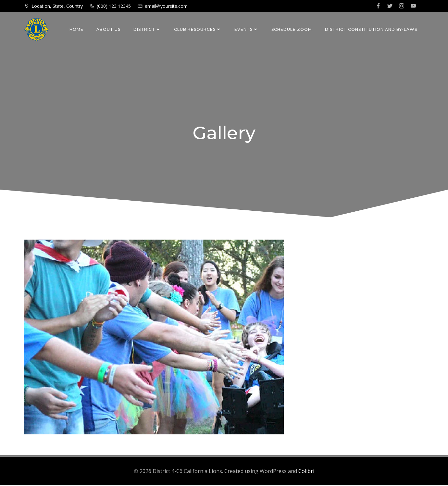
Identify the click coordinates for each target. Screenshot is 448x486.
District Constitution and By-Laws (371, 29)
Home (77, 29)
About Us (109, 29)
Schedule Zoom (292, 29)
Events (247, 29)
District (148, 29)
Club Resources (198, 29)
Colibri (306, 472)
